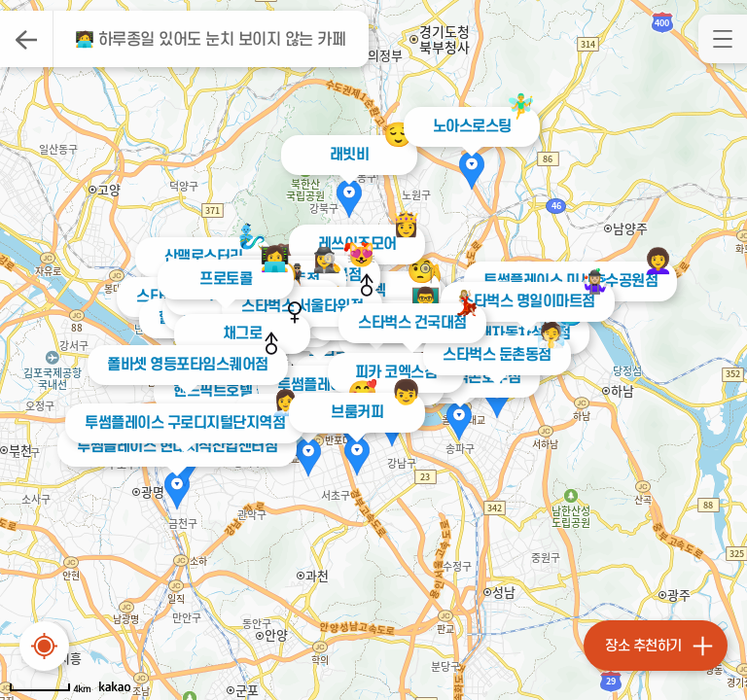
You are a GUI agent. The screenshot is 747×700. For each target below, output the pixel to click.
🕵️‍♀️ (327, 260)
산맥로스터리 (204, 257)
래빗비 (350, 155)
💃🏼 (462, 303)
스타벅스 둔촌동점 (493, 355)
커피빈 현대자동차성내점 (491, 333)
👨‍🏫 (426, 300)
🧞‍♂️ (252, 237)
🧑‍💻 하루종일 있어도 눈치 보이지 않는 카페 (211, 40)
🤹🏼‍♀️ (590, 281)
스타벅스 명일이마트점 (523, 301)
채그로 (243, 333)
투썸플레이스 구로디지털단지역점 (178, 423)
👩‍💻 (275, 259)
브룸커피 (357, 412)
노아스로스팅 (472, 126)
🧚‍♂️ (521, 106)
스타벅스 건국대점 (409, 323)
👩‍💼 (279, 403)
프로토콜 (226, 279)
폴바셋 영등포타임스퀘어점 (182, 365)
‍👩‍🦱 (651, 261)
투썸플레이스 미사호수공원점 (564, 281)
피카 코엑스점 (396, 372)
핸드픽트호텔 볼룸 (224, 391)
